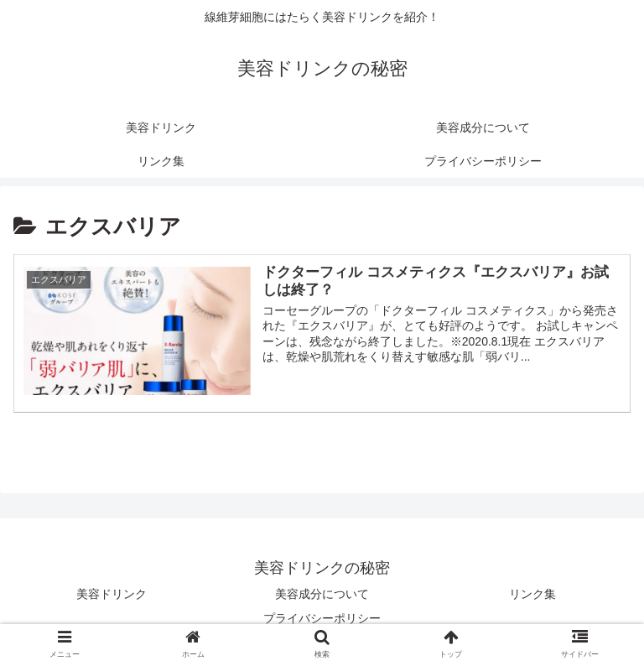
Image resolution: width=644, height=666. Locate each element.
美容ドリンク (112, 594)
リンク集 (532, 594)
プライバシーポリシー (322, 618)
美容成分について (322, 594)
